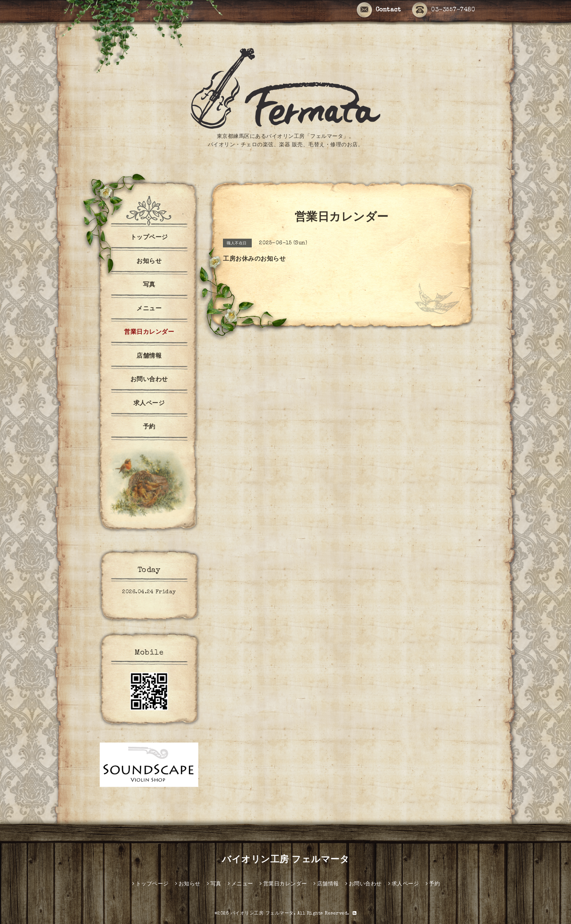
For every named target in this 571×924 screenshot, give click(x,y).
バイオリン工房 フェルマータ (285, 860)
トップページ (149, 238)
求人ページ (149, 404)
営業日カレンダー (149, 333)
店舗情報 (149, 356)
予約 (149, 427)
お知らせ (149, 262)
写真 (149, 285)
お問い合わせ (149, 380)
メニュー (149, 309)
